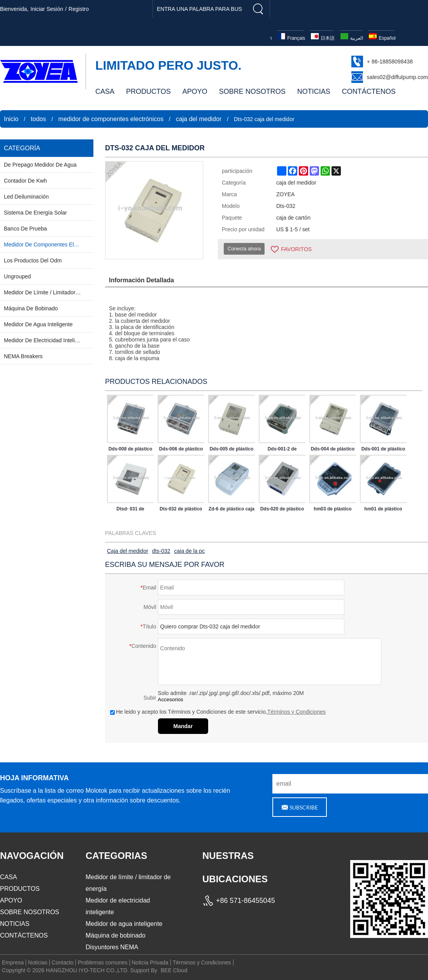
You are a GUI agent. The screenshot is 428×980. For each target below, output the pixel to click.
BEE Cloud (174, 970)
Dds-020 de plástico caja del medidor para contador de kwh (282, 510)
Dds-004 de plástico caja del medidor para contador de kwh (333, 450)
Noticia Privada (150, 962)
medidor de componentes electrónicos (111, 119)
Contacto (63, 962)
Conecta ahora (244, 249)
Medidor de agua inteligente (124, 924)
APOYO (195, 91)
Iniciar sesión (47, 9)
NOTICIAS (314, 91)
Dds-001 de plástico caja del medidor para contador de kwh (383, 450)
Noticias (38, 962)
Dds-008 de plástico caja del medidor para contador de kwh (131, 450)
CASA (105, 91)
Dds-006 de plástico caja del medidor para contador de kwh (181, 450)
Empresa (13, 962)
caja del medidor (199, 119)
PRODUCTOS (148, 91)
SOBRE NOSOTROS (252, 91)
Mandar (183, 726)
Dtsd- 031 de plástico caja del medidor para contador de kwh (130, 510)
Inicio (11, 119)
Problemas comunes (103, 962)
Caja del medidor (128, 551)
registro (79, 9)
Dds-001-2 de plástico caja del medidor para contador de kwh (282, 450)
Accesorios (171, 699)
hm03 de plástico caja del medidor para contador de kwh (332, 510)
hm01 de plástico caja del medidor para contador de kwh (383, 510)
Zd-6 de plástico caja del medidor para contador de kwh (232, 510)
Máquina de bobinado (116, 935)
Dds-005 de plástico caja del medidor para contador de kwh (232, 450)
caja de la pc (190, 551)
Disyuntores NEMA (112, 947)
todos (38, 119)
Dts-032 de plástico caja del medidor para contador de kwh (181, 510)
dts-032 (161, 551)
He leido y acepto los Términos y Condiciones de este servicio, (218, 712)
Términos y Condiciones (296, 712)
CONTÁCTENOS (369, 91)
